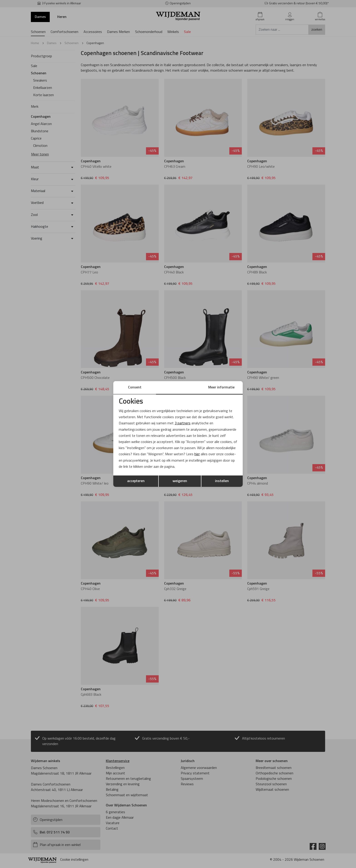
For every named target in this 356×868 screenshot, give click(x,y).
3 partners (183, 423)
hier (197, 454)
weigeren (180, 481)
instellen (222, 481)
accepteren (136, 481)
